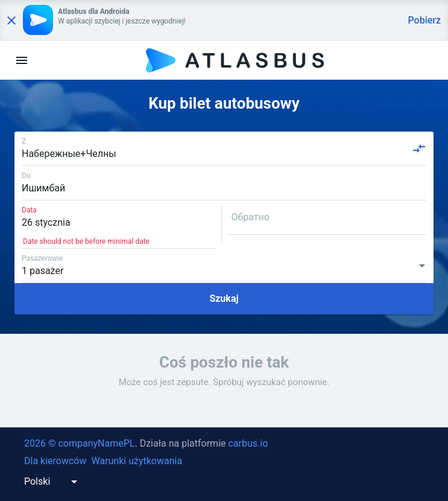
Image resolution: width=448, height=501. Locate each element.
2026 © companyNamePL (79, 443)
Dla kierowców (55, 461)
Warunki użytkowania (137, 461)
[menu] (22, 60)
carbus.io (248, 443)
